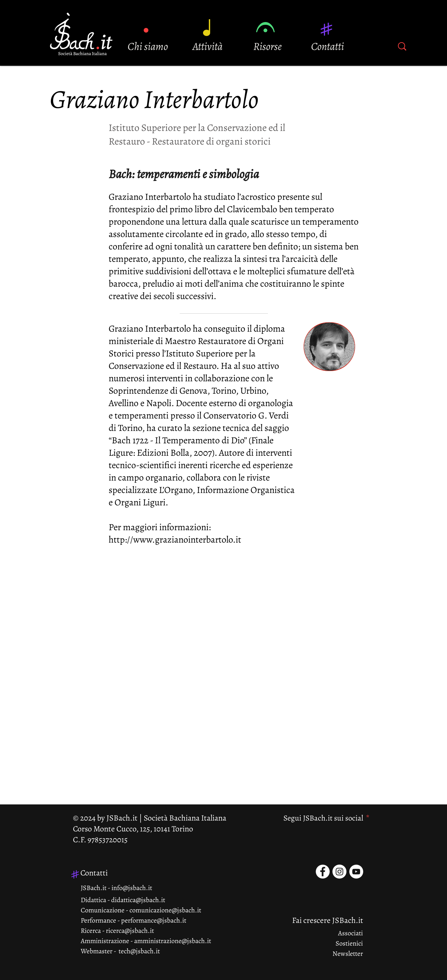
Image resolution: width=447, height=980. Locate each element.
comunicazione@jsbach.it (165, 910)
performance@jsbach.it (154, 920)
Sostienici (349, 943)
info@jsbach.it (132, 888)
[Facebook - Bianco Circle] (323, 872)
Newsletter (348, 954)
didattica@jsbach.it (138, 900)
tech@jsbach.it (139, 951)
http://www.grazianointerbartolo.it (175, 539)
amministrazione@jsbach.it (173, 941)
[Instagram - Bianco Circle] (339, 872)
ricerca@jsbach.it (130, 931)
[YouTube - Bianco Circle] (356, 872)
